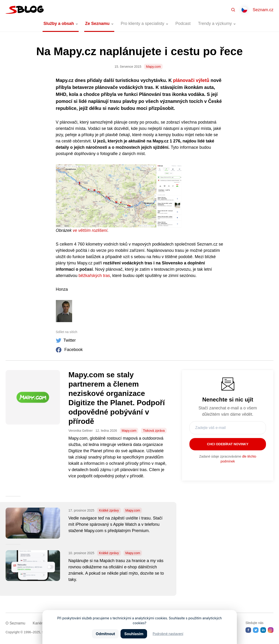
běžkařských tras (94, 276)
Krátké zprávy (109, 510)
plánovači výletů (191, 80)
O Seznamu (15, 623)
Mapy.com (153, 67)
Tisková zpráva (154, 431)
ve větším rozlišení (90, 230)
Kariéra (39, 623)
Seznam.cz (263, 10)
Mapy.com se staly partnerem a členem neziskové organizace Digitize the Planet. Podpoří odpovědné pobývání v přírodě (117, 398)
